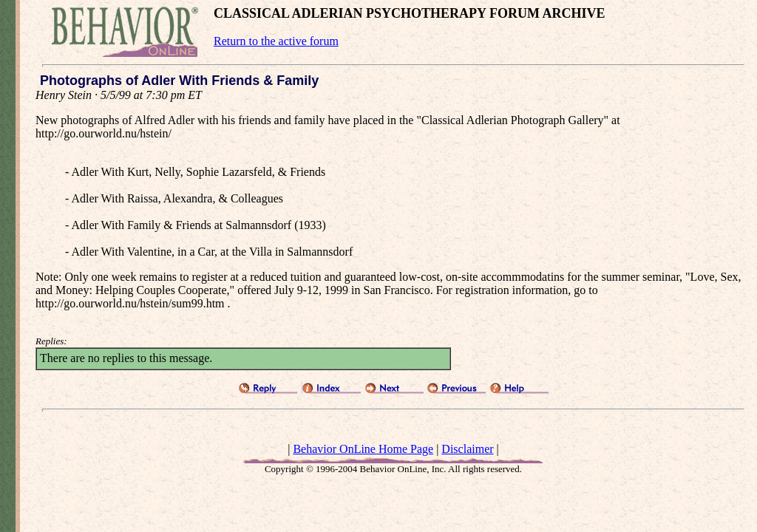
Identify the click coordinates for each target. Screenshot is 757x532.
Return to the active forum (276, 41)
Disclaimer (467, 449)
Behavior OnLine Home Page (363, 449)
